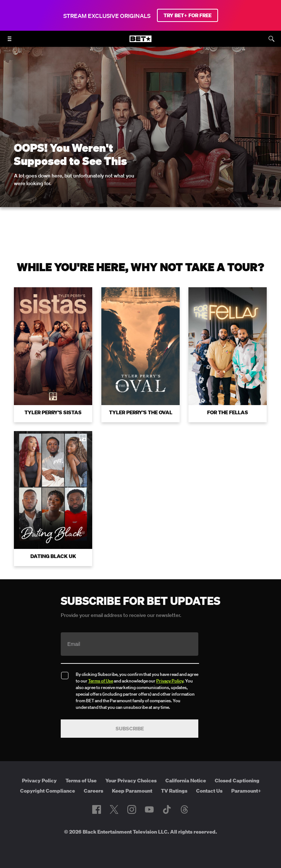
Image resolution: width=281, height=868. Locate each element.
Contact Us (209, 791)
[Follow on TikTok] (167, 809)
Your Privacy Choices (131, 781)
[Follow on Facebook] (97, 809)
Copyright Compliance (48, 791)
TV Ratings (174, 791)
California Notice (186, 781)
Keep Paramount (132, 791)
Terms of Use (101, 681)
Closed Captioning (237, 781)
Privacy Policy (170, 681)
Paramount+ (246, 791)
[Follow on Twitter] (114, 809)
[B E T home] (140, 42)
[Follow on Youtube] (149, 809)
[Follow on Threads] (184, 809)
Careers (93, 791)
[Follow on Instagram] (132, 809)
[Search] (271, 39)
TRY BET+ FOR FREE (188, 15)
